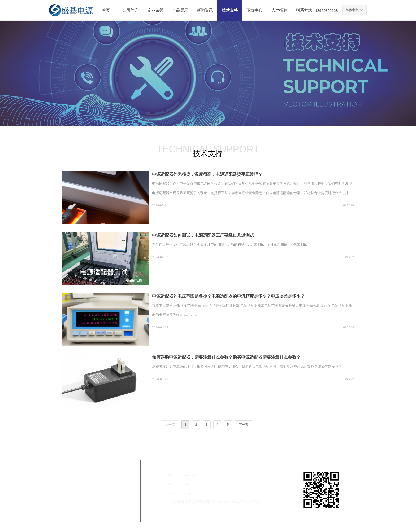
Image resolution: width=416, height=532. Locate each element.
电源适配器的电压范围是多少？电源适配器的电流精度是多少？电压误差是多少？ (228, 296)
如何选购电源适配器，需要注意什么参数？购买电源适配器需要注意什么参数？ (226, 357)
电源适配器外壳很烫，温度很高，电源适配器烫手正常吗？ (207, 174)
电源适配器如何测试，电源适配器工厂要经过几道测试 (203, 235)
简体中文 (352, 10)
